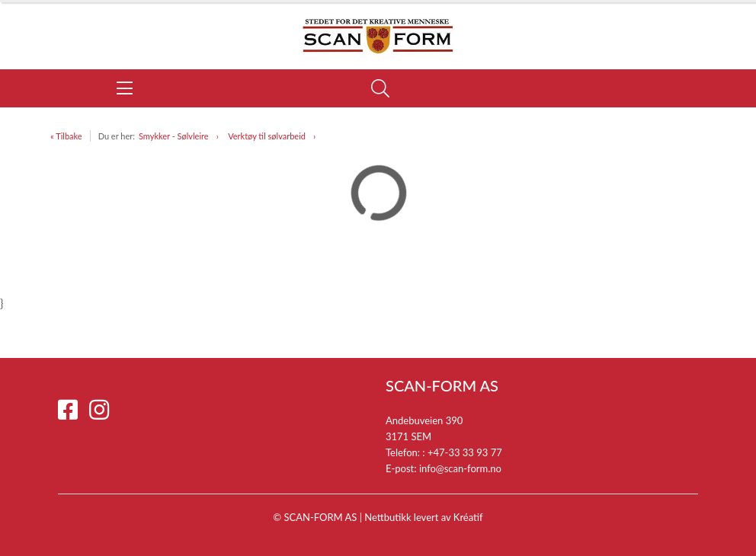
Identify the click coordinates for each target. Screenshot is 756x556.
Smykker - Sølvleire (174, 136)
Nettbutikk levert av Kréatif (423, 517)
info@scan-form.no (460, 468)
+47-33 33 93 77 (465, 452)
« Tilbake (66, 136)
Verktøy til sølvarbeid (267, 136)
